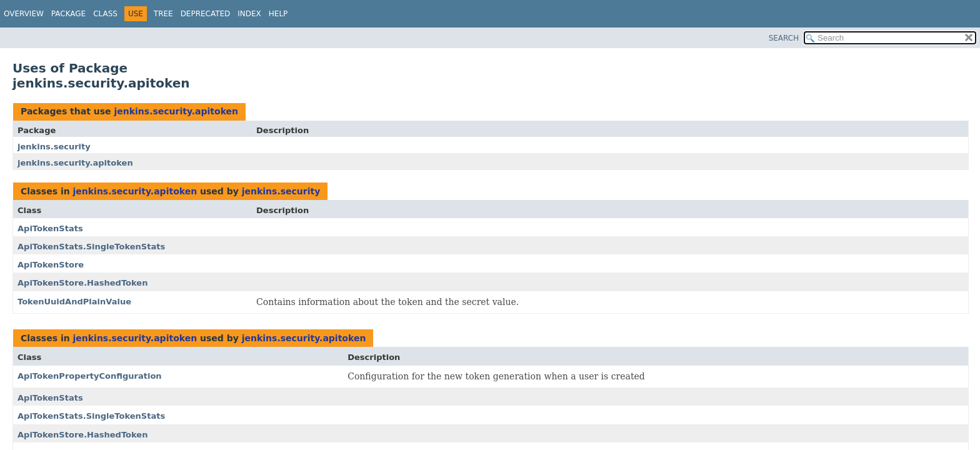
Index (249, 14)
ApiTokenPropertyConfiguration (90, 376)
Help (278, 14)
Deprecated (206, 14)
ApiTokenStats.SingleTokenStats (91, 247)
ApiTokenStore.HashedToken (82, 283)
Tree (163, 14)
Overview (24, 14)
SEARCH (784, 38)
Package (68, 14)
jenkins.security (54, 147)
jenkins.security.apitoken (176, 111)
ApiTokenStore (51, 265)
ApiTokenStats (50, 228)
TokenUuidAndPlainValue (74, 302)
